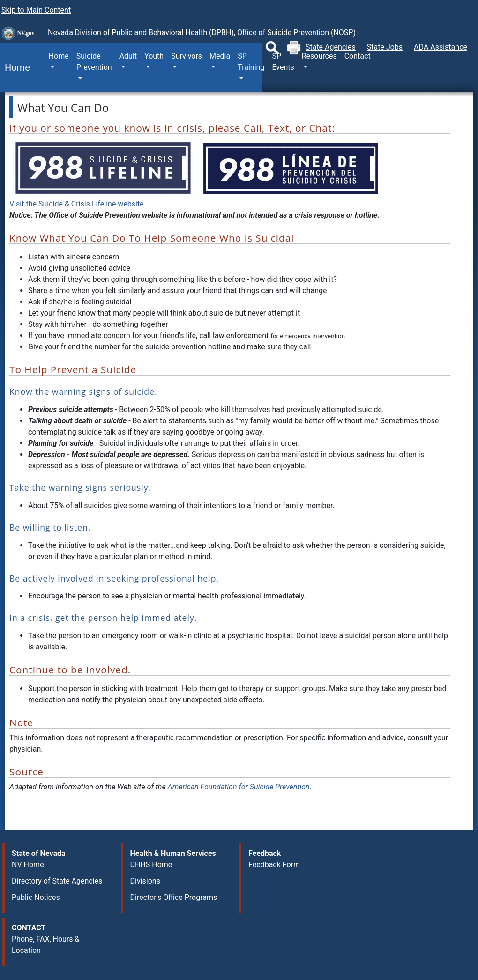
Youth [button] (154, 56)
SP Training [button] (251, 62)
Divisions (145, 881)
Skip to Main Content (36, 10)
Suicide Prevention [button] (94, 62)
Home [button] (59, 56)
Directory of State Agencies (57, 881)
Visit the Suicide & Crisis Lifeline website (77, 204)
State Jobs (385, 47)
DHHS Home (151, 865)
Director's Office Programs (174, 897)
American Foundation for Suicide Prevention (239, 787)
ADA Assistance (441, 47)
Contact (358, 56)
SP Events (283, 62)
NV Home (28, 865)
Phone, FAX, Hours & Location (46, 945)
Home (15, 67)
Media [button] (220, 56)
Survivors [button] (187, 56)
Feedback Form (274, 865)
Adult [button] (128, 56)
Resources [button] (319, 56)
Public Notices (36, 897)
